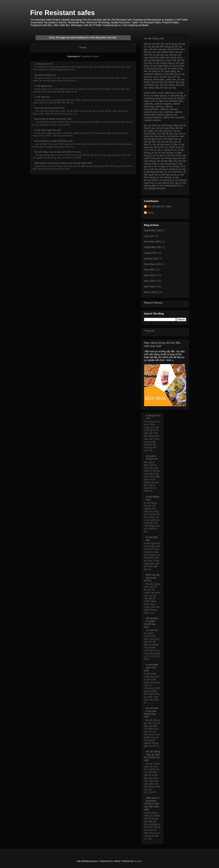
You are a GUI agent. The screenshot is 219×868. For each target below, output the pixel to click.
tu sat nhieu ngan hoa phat (48, 130)
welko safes (168, 52)
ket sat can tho (152, 44)
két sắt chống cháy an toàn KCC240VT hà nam (58, 152)
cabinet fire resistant (174, 117)
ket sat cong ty (158, 136)
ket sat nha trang (161, 47)
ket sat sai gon (166, 134)
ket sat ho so (161, 147)
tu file (174, 144)
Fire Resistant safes (62, 13)
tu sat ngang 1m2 (43, 86)
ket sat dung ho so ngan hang (160, 71)
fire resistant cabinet (161, 116)
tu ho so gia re (169, 98)
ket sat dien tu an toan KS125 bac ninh (54, 141)
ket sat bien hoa (176, 49)
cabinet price (151, 112)
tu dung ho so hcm (44, 64)
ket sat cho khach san (168, 82)
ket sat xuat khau (165, 128)
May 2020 (149, 270)
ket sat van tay (168, 88)
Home (83, 47)
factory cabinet (165, 115)
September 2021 (153, 247)
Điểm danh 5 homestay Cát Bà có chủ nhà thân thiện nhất (63, 163)
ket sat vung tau (158, 49)
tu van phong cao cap (167, 183)
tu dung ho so (169, 150)
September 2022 (153, 230)
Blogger (138, 861)
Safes (151, 213)
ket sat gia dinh (165, 161)
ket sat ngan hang (173, 68)
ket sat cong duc (163, 131)
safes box (171, 79)
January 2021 (151, 258)
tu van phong (164, 177)
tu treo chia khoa (174, 172)
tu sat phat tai (170, 74)
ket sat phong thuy (154, 60)
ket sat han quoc (161, 144)
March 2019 (150, 292)
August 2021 (151, 253)
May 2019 (149, 281)
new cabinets (166, 112)
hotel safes (159, 79)
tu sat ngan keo (42, 97)
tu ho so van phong (162, 153)
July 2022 (149, 236)
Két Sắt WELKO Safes (159, 206)
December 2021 (153, 242)
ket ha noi (172, 155)
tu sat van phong (166, 164)
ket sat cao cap (152, 52)
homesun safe (157, 58)
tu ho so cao (172, 166)
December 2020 (153, 264)
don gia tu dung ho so (45, 75)
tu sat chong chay (163, 63)
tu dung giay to (159, 96)
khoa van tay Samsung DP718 (50, 108)
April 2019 (149, 287)
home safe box (166, 93)
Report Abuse (153, 303)
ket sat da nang (174, 58)
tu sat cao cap (161, 55)
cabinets (149, 104)
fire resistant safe (174, 101)
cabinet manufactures (158, 108)
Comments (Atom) (90, 56)
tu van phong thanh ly (168, 186)
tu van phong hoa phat (163, 187)
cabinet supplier (163, 104)
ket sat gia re (151, 139)
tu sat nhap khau (159, 66)
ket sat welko (166, 139)
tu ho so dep (156, 101)
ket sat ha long (169, 44)
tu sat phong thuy (153, 68)
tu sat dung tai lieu (154, 172)
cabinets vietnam (169, 109)
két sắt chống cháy (154, 39)
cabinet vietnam (152, 120)
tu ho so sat (154, 150)
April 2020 (149, 275)
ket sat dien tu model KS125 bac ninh (53, 119)
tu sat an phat (177, 66)
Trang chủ (149, 331)
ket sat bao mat (176, 136)
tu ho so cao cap (163, 77)
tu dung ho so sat (176, 169)
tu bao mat (170, 60)
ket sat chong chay (170, 85)
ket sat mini (150, 125)
